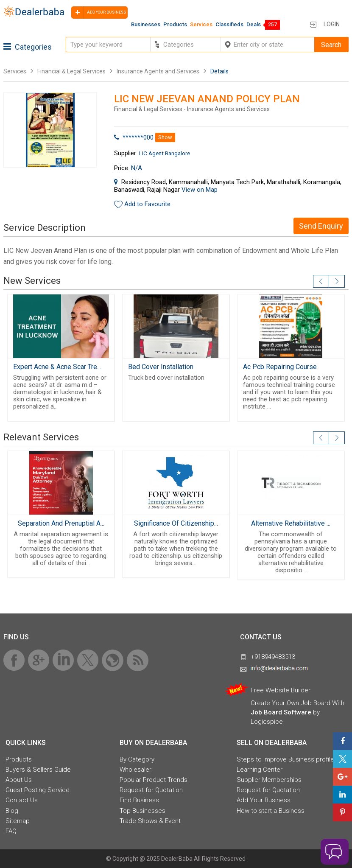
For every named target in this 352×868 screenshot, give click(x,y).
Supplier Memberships (269, 780)
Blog (12, 811)
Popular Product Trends (154, 780)
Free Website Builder (281, 690)
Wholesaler (135, 770)
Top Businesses (142, 811)
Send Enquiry (321, 226)
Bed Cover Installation (161, 367)
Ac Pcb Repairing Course (280, 367)
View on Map (200, 190)
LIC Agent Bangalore (165, 153)
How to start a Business (271, 811)
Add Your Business (264, 800)
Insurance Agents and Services (158, 71)
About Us (19, 780)
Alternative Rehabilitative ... (291, 523)
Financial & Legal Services (71, 71)
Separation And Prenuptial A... (61, 523)
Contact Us (22, 800)
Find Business (139, 800)
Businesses (146, 24)
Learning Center (260, 770)
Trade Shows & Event (150, 821)
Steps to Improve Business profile (285, 759)
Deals (254, 24)
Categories (28, 47)
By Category (137, 759)
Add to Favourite (147, 204)
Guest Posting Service (38, 790)
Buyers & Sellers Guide (38, 770)
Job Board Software (281, 712)
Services (201, 24)
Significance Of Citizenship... (176, 523)
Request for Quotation (151, 790)
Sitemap (18, 821)
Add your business (99, 13)
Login (332, 24)
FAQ (11, 831)
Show (165, 137)
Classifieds (229, 24)
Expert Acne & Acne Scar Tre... (57, 367)
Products (175, 24)
